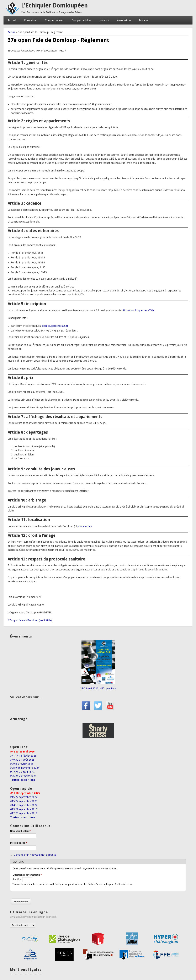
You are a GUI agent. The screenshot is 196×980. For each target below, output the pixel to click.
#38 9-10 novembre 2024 (25, 768)
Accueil (12, 20)
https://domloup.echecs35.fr (138, 310)
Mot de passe (19, 843)
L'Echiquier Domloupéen (54, 6)
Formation (30, 20)
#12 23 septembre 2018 (24, 813)
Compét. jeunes (54, 20)
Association (124, 20)
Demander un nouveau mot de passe (35, 855)
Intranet (144, 20)
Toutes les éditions (23, 780)
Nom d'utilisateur (21, 831)
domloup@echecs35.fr (55, 326)
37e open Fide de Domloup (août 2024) (30, 620)
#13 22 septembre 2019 (24, 809)
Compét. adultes (81, 20)
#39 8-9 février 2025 (22, 764)
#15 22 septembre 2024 (24, 797)
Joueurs (104, 20)
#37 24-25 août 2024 (22, 772)
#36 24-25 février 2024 (23, 776)
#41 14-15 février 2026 (23, 756)
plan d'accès (85, 526)
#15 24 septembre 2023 (24, 801)
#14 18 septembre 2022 (24, 805)
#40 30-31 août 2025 (22, 760)
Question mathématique (27, 875)
